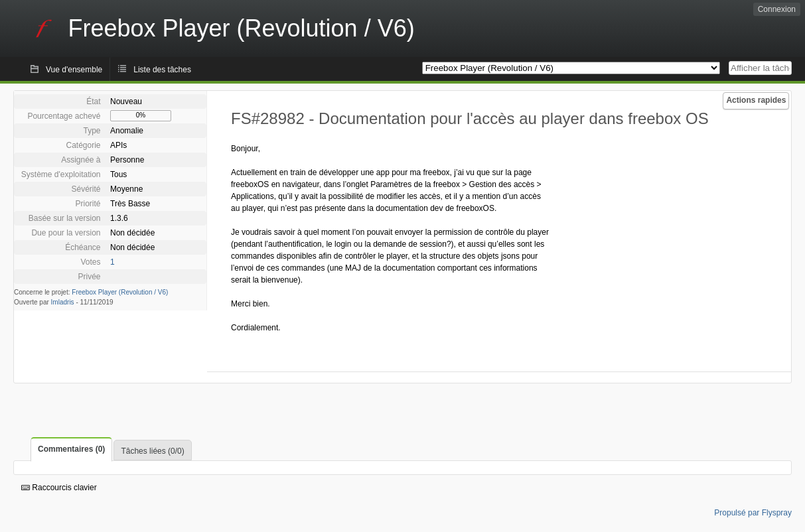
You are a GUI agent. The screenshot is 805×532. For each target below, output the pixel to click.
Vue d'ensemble (74, 70)
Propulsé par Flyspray (753, 513)
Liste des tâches (162, 70)
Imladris (63, 302)
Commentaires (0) (71, 449)
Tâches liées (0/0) (152, 451)
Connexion (777, 9)
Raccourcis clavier (59, 488)
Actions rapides (756, 100)
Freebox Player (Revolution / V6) (120, 292)
